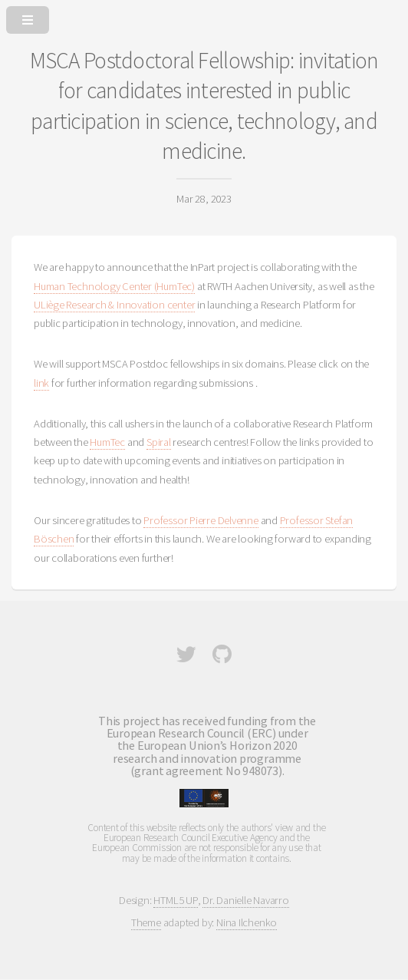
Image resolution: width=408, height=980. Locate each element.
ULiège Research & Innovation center (114, 305)
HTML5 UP (175, 900)
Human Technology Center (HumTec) (114, 286)
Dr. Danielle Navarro (246, 900)
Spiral (159, 442)
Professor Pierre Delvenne (201, 520)
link (41, 383)
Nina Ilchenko (247, 922)
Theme (146, 922)
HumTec (107, 442)
